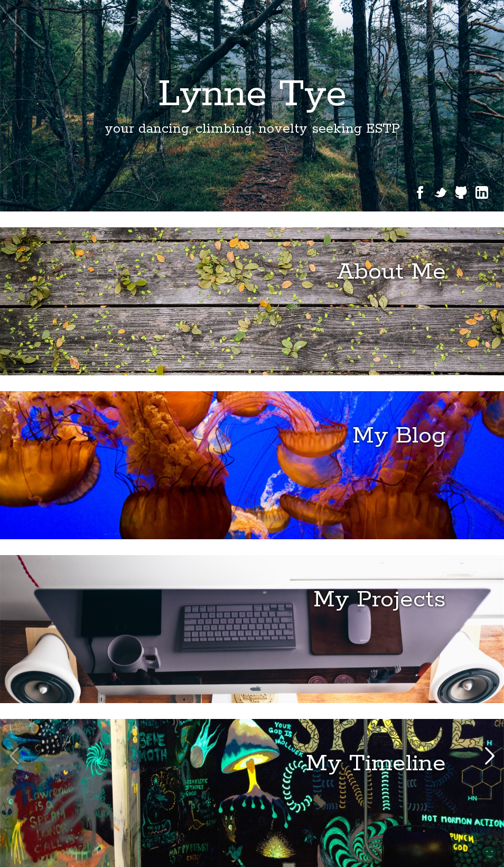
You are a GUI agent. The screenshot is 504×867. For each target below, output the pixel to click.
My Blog (399, 436)
